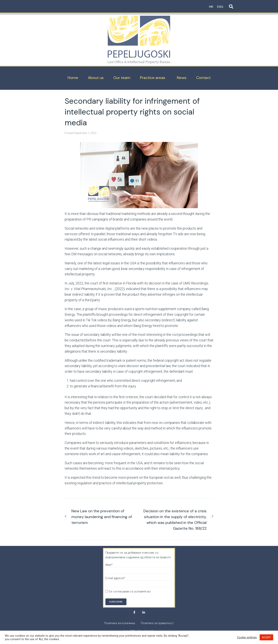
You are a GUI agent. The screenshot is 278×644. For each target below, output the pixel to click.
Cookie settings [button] (247, 637)
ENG (220, 7)
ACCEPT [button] (266, 637)
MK (211, 7)
